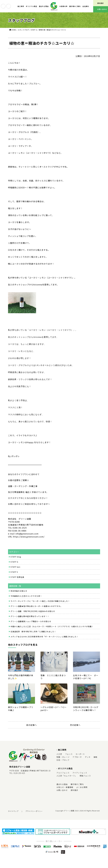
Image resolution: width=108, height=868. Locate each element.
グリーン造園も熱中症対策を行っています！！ (30, 616)
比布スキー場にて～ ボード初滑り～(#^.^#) (86, 666)
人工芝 (59, 754)
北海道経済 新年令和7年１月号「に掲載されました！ (33, 632)
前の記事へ (32, 725)
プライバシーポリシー (34, 811)
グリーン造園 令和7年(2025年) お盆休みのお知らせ (33, 611)
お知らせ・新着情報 (65, 787)
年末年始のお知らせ (19, 591)
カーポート (80, 754)
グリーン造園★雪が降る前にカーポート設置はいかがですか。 (36, 606)
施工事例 (21, 6)
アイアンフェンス (80, 773)
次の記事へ (75, 725)
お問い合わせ (62, 790)
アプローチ (77, 757)
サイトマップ (13, 811)
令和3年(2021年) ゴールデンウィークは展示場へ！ (86, 698)
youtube (3, 6)
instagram (9, 6)
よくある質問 (82, 787)
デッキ (88, 757)
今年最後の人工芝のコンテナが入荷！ (26, 596)
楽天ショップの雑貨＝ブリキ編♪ (22, 698)
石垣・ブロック (63, 760)
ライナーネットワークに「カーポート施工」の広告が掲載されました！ (40, 601)
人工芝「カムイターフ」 (67, 776)
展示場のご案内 (75, 6)
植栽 (95, 757)
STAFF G (14, 562)
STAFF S (14, 572)
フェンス (69, 754)
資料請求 (74, 790)
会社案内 (86, 6)
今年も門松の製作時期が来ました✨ (22, 666)
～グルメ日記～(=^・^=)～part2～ (54, 698)
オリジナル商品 (31, 6)
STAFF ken (15, 567)
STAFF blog (16, 557)
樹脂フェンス (85, 776)
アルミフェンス (63, 773)
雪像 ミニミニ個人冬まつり (54, 666)
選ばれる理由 (44, 6)
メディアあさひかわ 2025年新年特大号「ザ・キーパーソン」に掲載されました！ (44, 637)
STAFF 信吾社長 (17, 577)
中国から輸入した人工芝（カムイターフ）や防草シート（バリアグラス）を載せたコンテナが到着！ (52, 626)
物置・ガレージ (63, 757)
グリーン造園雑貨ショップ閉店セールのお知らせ (31, 621)
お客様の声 (63, 6)
